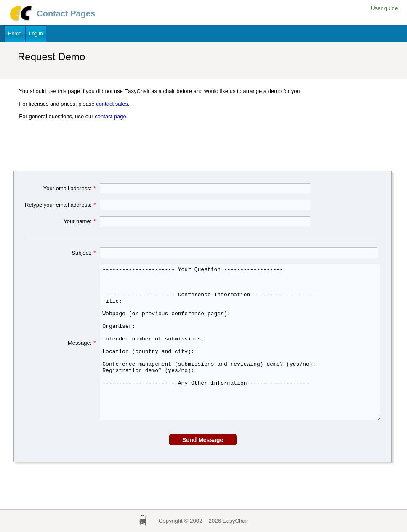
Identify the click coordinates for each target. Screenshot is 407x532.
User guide (384, 8)
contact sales (112, 104)
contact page (110, 116)
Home (15, 34)
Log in (36, 34)
